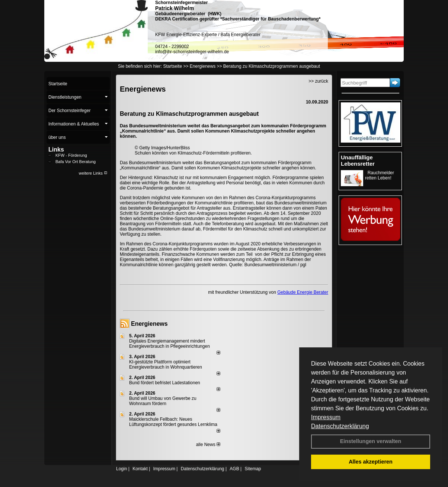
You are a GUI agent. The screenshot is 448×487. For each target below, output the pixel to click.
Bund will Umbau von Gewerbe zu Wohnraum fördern (163, 401)
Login (121, 469)
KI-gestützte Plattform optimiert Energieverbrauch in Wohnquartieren (166, 365)
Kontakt (140, 469)
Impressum (326, 417)
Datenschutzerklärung (340, 426)
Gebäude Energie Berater (303, 292)
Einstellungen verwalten (371, 441)
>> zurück (318, 81)
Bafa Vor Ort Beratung (76, 162)
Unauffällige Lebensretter (358, 160)
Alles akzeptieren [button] (371, 462)
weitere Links (93, 173)
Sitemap (253, 469)
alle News (208, 445)
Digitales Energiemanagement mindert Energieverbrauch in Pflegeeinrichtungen (169, 344)
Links (56, 149)
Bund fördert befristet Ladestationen (165, 383)
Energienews (149, 324)
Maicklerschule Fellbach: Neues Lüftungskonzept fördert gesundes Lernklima (173, 422)
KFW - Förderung (71, 155)
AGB (234, 469)
